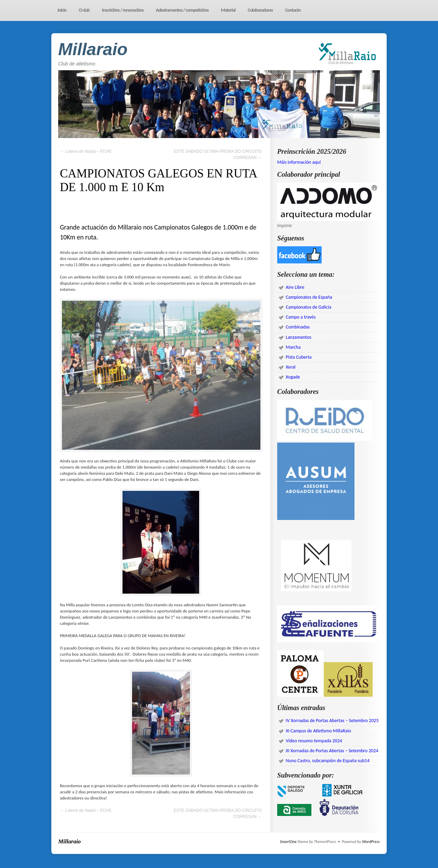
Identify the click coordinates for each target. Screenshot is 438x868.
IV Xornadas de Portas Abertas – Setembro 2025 (332, 721)
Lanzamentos (299, 337)
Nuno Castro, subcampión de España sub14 (328, 761)
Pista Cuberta (299, 357)
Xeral (291, 367)
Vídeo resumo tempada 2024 (314, 741)
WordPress (371, 842)
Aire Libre (295, 287)
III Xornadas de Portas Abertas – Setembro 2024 (332, 751)
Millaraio (93, 49)
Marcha (293, 347)
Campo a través (301, 317)
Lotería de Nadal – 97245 (86, 151)
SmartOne (288, 842)
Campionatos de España (309, 297)
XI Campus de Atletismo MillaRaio (318, 731)
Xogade (293, 377)
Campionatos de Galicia (308, 307)
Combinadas (298, 327)
